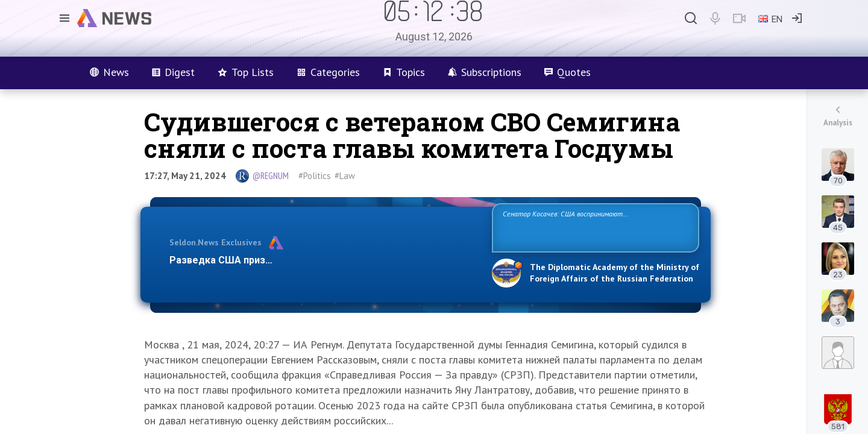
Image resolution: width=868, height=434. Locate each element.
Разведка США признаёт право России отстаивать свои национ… (324, 260)
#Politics (315, 176)
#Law (345, 176)
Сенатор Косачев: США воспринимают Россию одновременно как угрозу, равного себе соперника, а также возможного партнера (594, 227)
